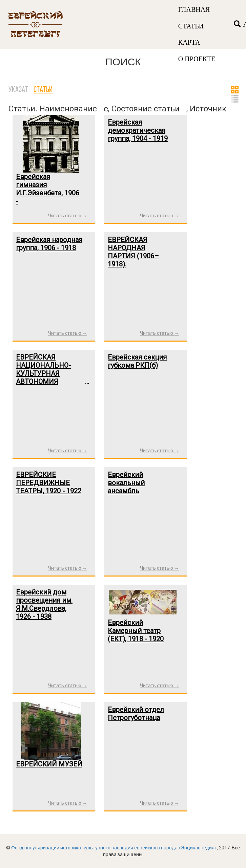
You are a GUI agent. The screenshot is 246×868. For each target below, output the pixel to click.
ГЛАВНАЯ (194, 9)
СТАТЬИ (191, 26)
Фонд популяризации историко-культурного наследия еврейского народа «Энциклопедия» (114, 848)
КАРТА (189, 42)
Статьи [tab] (43, 90)
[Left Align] (237, 25)
